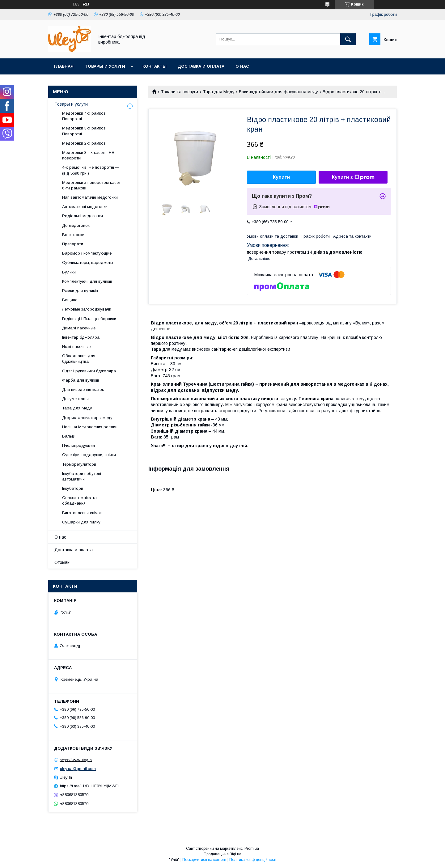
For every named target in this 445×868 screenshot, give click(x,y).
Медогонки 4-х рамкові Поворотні (84, 116)
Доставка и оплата (201, 66)
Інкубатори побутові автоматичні (82, 476)
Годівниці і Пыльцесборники (89, 319)
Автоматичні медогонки (85, 207)
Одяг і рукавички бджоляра (89, 371)
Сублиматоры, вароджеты (88, 263)
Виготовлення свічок (82, 513)
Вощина (70, 300)
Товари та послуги (179, 92)
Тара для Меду (219, 92)
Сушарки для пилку (81, 522)
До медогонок (76, 225)
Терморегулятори (79, 464)
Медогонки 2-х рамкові (84, 143)
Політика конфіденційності (253, 860)
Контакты (155, 66)
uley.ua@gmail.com (78, 769)
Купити (282, 177)
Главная (64, 66)
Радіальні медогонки (83, 216)
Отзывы (62, 562)
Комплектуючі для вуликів (87, 281)
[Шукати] (348, 39)
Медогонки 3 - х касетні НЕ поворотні (88, 155)
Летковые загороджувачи (87, 309)
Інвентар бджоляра (81, 337)
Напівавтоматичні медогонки (90, 197)
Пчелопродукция (78, 445)
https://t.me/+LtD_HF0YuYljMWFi (89, 786)
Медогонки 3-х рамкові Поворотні (84, 131)
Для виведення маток (83, 390)
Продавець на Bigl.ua (222, 854)
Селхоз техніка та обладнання (79, 500)
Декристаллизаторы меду (87, 418)
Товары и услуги (105, 66)
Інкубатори (73, 488)
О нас (242, 66)
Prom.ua (252, 849)
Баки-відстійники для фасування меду (278, 92)
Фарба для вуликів (81, 380)
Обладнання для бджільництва (79, 359)
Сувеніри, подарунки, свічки (89, 455)
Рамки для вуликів (80, 291)
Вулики (69, 272)
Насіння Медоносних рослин (90, 427)
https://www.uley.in (76, 760)
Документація (75, 399)
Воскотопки (73, 235)
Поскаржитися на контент (204, 860)
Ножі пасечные (76, 347)
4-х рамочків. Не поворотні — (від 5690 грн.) (91, 170)
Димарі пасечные (79, 328)
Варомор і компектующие (87, 253)
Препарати (73, 244)
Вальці (69, 436)
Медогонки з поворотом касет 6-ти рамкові (91, 185)
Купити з (353, 177)
